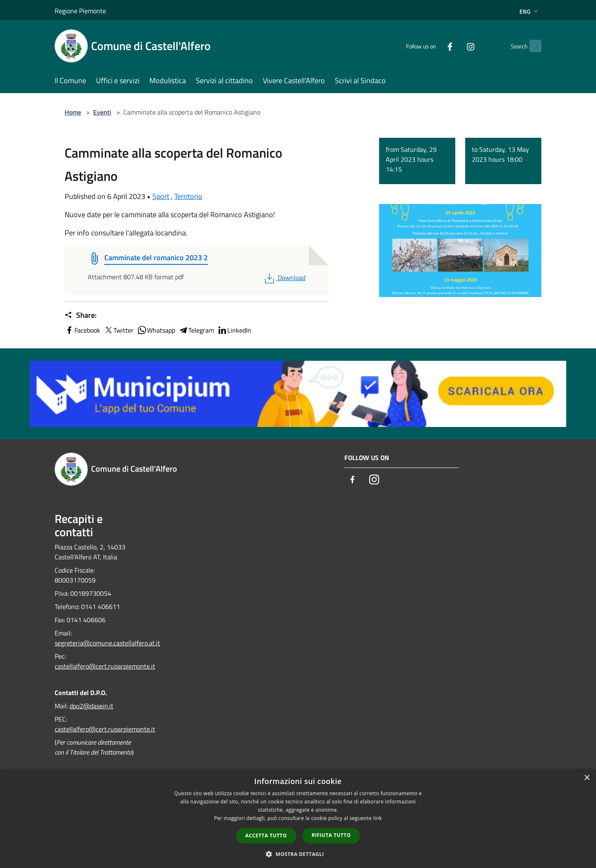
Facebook (82, 330)
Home (73, 112)
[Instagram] (454, 46)
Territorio (188, 196)
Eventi (102, 112)
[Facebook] (434, 46)
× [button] (587, 778)
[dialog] (298, 819)
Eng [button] (530, 11)
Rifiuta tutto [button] (331, 835)
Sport (161, 196)
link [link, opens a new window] (378, 818)
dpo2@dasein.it (91, 706)
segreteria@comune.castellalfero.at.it (107, 643)
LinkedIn (234, 330)
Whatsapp (156, 330)
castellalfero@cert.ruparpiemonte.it (105, 666)
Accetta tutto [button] (266, 836)
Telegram (196, 330)
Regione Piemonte (80, 11)
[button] (298, 854)
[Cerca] (531, 46)
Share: (81, 315)
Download (284, 278)
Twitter (119, 330)
